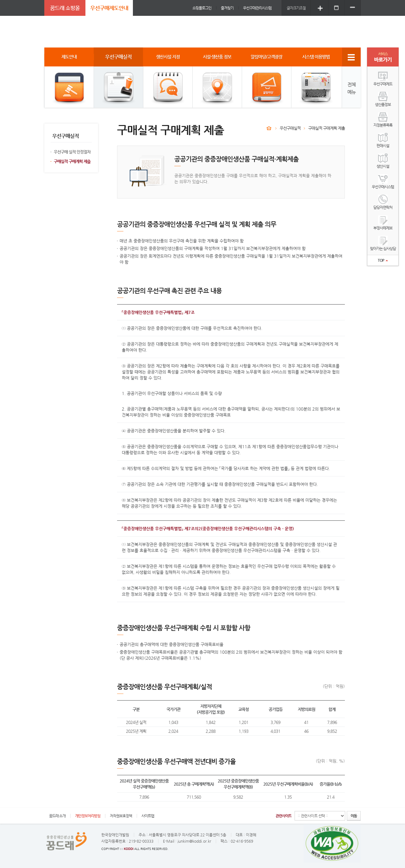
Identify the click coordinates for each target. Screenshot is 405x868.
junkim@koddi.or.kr (194, 841)
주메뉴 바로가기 (0, 0)
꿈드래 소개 (57, 816)
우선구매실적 (290, 128)
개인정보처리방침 (88, 816)
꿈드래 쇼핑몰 (65, 8)
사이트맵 (148, 816)
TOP (383, 260)
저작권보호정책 (121, 816)
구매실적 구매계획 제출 (72, 161)
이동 (354, 816)
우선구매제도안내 (109, 8)
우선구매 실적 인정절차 (72, 152)
